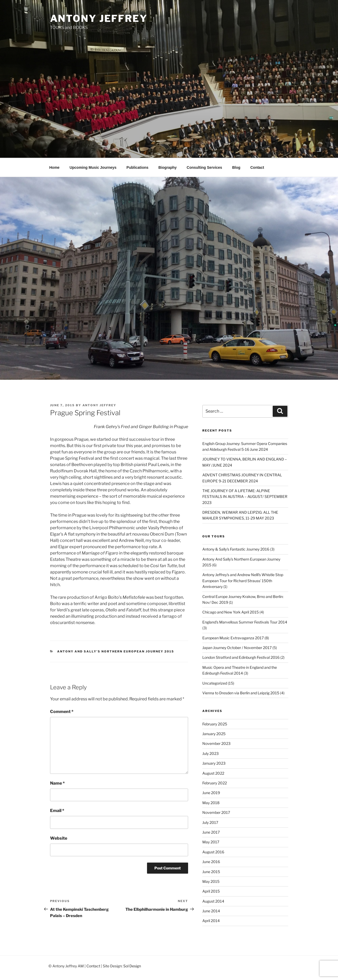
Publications (137, 167)
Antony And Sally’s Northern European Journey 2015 (116, 651)
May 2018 (211, 803)
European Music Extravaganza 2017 (233, 638)
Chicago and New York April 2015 (231, 612)
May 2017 (211, 842)
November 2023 (216, 743)
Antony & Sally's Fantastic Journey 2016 (236, 549)
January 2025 (214, 734)
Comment (62, 712)
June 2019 (211, 793)
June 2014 (211, 911)
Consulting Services (205, 167)
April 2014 (211, 921)
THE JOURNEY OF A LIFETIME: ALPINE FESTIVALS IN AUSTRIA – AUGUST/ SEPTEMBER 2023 (245, 497)
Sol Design (132, 966)
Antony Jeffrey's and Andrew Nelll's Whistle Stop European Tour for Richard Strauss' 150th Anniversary (243, 581)
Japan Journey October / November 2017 (237, 648)
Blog (236, 167)
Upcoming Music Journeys (93, 167)
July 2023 (210, 753)
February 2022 (215, 783)
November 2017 (216, 812)
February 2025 (215, 724)
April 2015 (211, 891)
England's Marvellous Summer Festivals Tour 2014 (245, 622)
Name (57, 783)
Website (59, 838)
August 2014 (213, 901)
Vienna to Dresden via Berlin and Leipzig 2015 (241, 693)
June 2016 (211, 862)
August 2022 (213, 773)
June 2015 (211, 872)
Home (54, 167)
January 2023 (214, 763)
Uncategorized (215, 683)
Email (57, 811)
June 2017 (211, 832)
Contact (257, 167)
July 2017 (210, 822)
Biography (167, 167)
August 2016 (213, 852)
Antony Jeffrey (99, 18)
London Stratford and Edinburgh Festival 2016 (241, 657)
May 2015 (211, 881)
